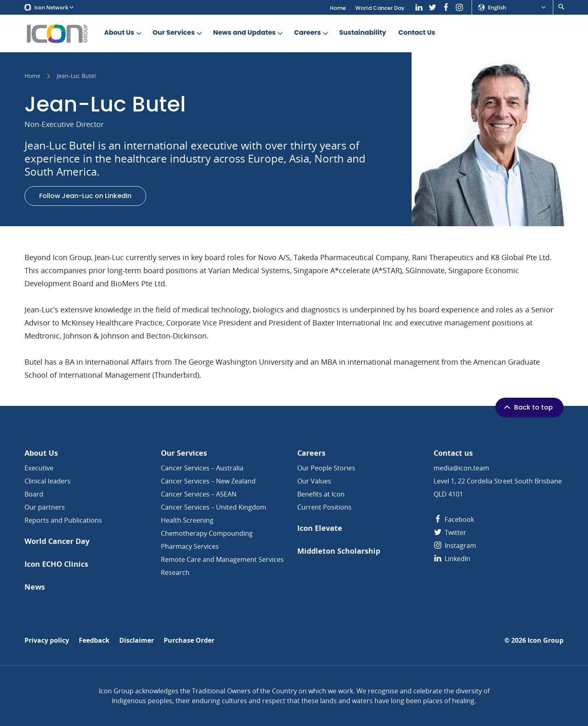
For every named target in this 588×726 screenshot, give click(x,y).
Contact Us (417, 33)
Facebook (454, 519)
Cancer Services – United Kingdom (214, 507)
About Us (124, 33)
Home (338, 8)
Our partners (45, 507)
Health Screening (187, 520)
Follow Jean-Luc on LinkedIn (85, 196)
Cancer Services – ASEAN (199, 494)
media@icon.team (461, 468)
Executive (39, 468)
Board (34, 494)
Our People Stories (326, 468)
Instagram (455, 546)
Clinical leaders (48, 481)
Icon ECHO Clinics (56, 564)
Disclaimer (137, 640)
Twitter (450, 532)
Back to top (528, 407)
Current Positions (324, 507)
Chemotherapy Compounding (207, 533)
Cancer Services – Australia (202, 468)
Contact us (453, 453)
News (35, 587)
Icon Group (546, 640)
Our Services (178, 33)
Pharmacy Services (190, 546)
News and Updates (249, 33)
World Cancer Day (380, 8)
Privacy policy (47, 640)
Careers (312, 33)
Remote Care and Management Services (222, 559)
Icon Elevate (320, 528)
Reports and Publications (63, 520)
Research (175, 572)
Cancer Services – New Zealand (208, 481)
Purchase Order (189, 640)
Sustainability (363, 33)
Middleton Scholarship (339, 551)
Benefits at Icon (321, 494)
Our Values (314, 481)
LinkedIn (452, 559)
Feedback (94, 640)
